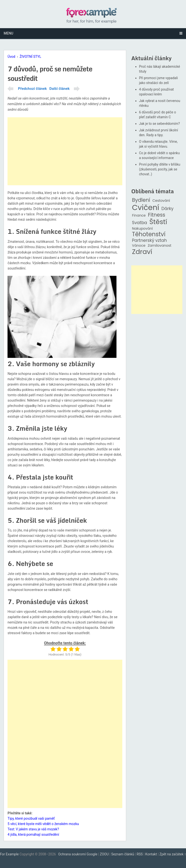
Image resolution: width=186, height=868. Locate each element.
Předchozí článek (32, 89)
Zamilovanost (160, 246)
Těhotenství (149, 234)
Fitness (157, 215)
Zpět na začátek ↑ (173, 854)
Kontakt (151, 854)
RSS (140, 854)
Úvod (11, 57)
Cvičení (146, 208)
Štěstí (158, 222)
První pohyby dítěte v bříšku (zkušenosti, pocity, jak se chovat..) (160, 169)
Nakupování (142, 229)
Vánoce (139, 246)
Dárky (168, 209)
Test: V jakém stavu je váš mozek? (33, 829)
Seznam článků (123, 854)
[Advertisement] (65, 151)
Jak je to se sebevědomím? (159, 124)
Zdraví (142, 252)
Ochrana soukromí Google (78, 854)
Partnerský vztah (149, 240)
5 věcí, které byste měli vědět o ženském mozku (43, 824)
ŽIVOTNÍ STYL (30, 57)
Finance (139, 215)
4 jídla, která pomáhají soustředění (33, 834)
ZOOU (104, 854)
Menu (8, 33)
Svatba (139, 223)
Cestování (161, 201)
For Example (9, 854)
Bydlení (141, 200)
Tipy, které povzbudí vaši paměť (31, 818)
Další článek (60, 89)
